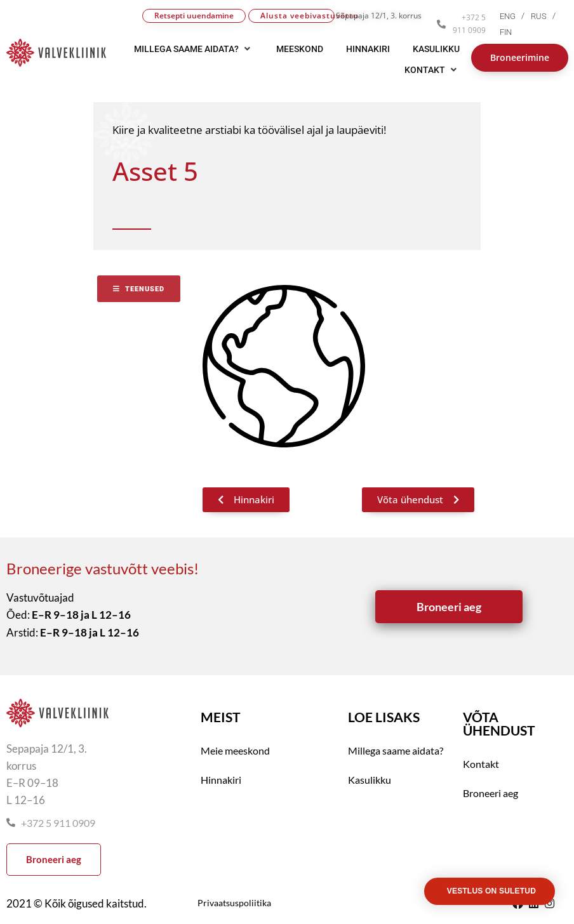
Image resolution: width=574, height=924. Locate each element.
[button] (432, 70)
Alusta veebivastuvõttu (297, 16)
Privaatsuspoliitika (234, 903)
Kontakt (481, 764)
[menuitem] (515, 16)
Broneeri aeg (491, 793)
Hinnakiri (221, 780)
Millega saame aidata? (396, 750)
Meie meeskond (235, 750)
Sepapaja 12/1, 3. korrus (379, 16)
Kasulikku (370, 780)
